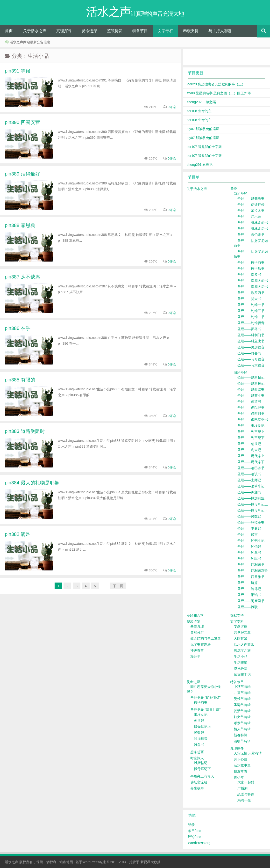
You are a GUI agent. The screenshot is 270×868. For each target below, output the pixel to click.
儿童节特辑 (242, 693)
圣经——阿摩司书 (251, 601)
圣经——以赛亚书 (251, 396)
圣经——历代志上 (251, 456)
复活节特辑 (242, 711)
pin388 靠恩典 (20, 226)
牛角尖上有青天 (202, 776)
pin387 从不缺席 (22, 277)
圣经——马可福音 (251, 359)
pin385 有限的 (20, 380)
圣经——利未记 (249, 450)
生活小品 (241, 657)
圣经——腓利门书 (251, 335)
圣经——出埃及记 (251, 426)
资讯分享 (241, 669)
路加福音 (201, 739)
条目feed (195, 831)
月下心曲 (241, 759)
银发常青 (241, 772)
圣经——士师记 (249, 480)
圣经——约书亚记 (251, 541)
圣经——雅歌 (248, 607)
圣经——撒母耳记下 (253, 511)
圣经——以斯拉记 (251, 384)
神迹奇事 (197, 651)
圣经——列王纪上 (251, 432)
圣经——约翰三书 (251, 311)
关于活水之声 (35, 31)
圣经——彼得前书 (251, 263)
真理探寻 (64, 31)
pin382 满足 (18, 534)
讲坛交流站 (199, 782)
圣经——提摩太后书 (253, 287)
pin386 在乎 (18, 328)
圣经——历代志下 (251, 462)
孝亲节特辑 (242, 723)
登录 (191, 825)
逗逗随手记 (242, 675)
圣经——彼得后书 (251, 269)
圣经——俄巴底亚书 (253, 420)
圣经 (234, 189)
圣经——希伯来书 (251, 235)
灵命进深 (89, 31)
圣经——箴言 (248, 535)
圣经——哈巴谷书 (251, 468)
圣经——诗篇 (248, 583)
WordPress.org (199, 843)
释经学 (195, 657)
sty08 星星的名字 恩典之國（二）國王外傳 (219, 93)
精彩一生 (244, 801)
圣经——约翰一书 (251, 305)
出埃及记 (201, 715)
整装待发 (115, 31)
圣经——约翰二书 (251, 317)
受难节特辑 (242, 699)
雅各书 (199, 745)
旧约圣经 (241, 373)
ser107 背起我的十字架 (204, 147)
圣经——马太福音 (251, 365)
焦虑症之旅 (242, 651)
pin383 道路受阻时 (25, 431)
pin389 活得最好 (22, 174)
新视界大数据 (150, 862)
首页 (9, 31)
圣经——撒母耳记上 (253, 504)
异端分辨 (197, 633)
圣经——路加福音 (251, 347)
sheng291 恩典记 (200, 165)
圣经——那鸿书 (249, 595)
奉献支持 (191, 31)
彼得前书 (201, 703)
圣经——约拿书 (249, 553)
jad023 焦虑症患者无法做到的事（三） (216, 84)
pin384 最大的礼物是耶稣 (32, 483)
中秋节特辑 (242, 687)
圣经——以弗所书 (251, 199)
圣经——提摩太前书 (253, 281)
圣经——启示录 (249, 217)
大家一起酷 (246, 782)
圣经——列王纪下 (251, 438)
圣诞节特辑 (242, 705)
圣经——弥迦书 (249, 492)
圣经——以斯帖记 (251, 378)
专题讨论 (241, 627)
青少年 (239, 778)
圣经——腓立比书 (251, 341)
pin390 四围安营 (22, 123)
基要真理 (197, 627)
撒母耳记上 (202, 727)
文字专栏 (165, 31)
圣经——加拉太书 (251, 211)
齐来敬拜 (197, 788)
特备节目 (140, 31)
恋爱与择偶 (246, 795)
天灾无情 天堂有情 (248, 753)
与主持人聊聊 (220, 31)
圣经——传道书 (249, 402)
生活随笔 (241, 663)
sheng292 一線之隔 (201, 102)
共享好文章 (242, 633)
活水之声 (12, 862)
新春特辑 (241, 735)
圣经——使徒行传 (251, 205)
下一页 (118, 586)
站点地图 (66, 862)
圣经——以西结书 (251, 390)
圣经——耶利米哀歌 (253, 571)
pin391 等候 (18, 71)
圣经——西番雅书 (251, 577)
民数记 (199, 733)
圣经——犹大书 (249, 299)
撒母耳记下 (202, 769)
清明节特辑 (242, 741)
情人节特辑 (242, 729)
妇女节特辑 (242, 717)
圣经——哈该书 (249, 474)
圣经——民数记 (249, 517)
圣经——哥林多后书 (253, 229)
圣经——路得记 (249, 589)
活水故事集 (242, 766)
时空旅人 (197, 758)
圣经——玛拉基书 (251, 523)
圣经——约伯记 (249, 547)
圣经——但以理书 (251, 408)
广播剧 (242, 788)
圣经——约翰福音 (251, 323)
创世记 (199, 721)
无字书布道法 (200, 645)
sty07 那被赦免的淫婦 (203, 129)
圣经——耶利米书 (251, 565)
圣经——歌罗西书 (251, 293)
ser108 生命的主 (199, 111)
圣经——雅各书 (249, 353)
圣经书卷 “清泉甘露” (205, 710)
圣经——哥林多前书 (253, 223)
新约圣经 (241, 194)
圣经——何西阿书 (251, 414)
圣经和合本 (195, 616)
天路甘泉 (241, 639)
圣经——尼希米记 (251, 486)
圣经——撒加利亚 (251, 498)
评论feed (195, 837)
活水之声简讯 (244, 645)
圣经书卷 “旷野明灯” (205, 698)
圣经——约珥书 (249, 559)
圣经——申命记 (249, 529)
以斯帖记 (201, 763)
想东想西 (197, 752)
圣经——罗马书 (249, 329)
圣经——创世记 (249, 444)
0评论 (172, 107)
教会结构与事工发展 (206, 639)
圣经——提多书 (249, 275)
